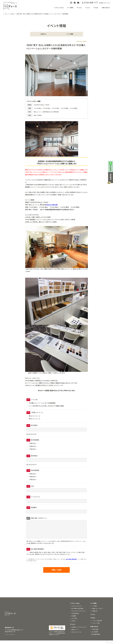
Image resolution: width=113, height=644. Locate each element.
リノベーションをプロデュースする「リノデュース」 (10, 6)
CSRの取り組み (75, 617)
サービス (79, 8)
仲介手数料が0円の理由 (77, 612)
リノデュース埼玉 (96, 627)
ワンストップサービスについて (78, 615)
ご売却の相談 (95, 633)
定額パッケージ (75, 633)
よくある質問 (95, 635)
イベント (88, 8)
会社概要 (74, 620)
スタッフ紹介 (74, 622)
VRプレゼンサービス (76, 636)
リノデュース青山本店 (97, 624)
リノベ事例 (70, 8)
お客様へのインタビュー (98, 612)
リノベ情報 (70, 34)
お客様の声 (95, 615)
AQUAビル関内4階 (52, 205)
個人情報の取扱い (96, 638)
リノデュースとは (59, 8)
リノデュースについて (76, 610)
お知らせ (43, 34)
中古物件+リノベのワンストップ (79, 631)
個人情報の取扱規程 (71, 563)
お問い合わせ (106, 8)
